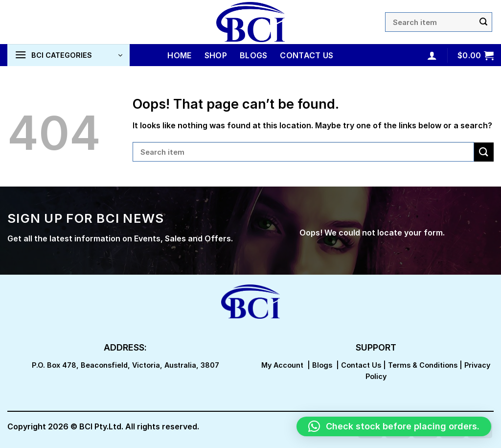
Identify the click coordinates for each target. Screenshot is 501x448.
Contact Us (307, 55)
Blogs (254, 55)
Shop (216, 55)
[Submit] (483, 22)
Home (179, 55)
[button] (394, 426)
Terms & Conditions (423, 365)
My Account (282, 365)
